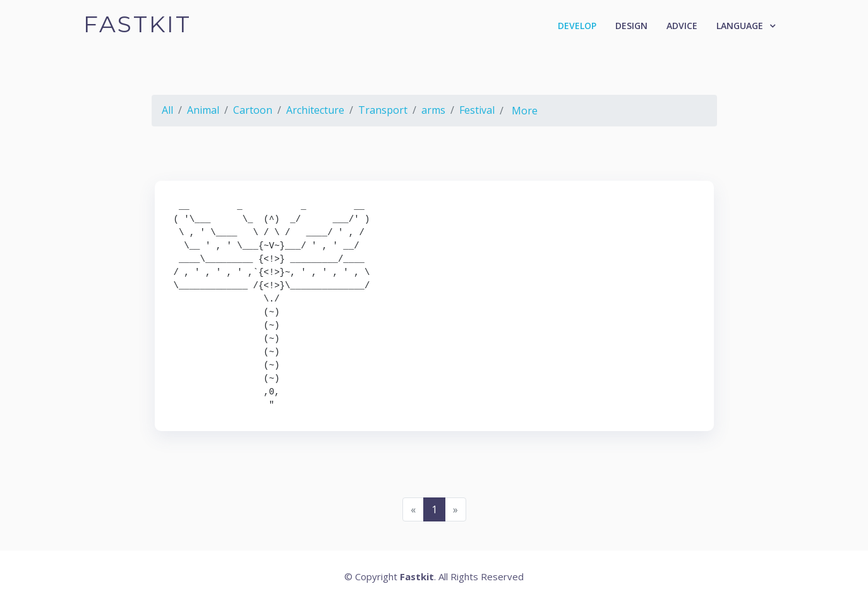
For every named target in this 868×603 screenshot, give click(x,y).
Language (740, 26)
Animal (203, 110)
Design (631, 26)
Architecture (315, 110)
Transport (383, 110)
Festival (477, 110)
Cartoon (253, 110)
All (167, 110)
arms (433, 110)
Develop (577, 26)
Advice (682, 26)
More (525, 111)
